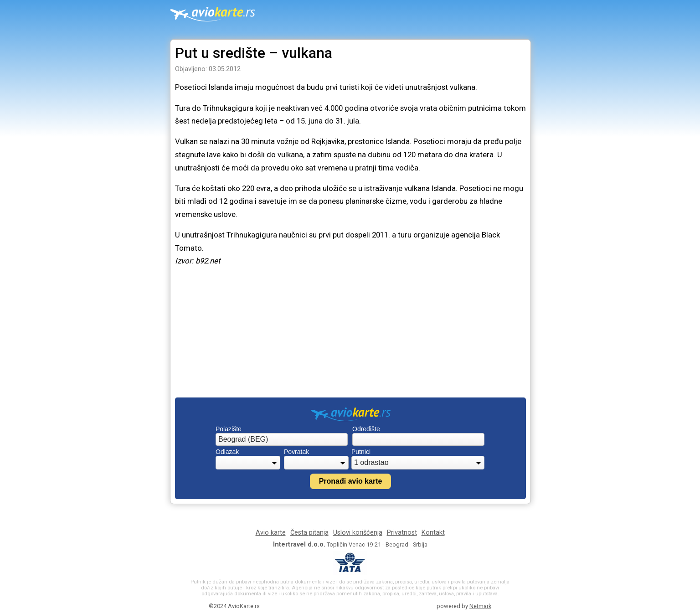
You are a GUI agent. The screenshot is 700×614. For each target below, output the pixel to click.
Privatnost (402, 533)
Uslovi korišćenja (358, 533)
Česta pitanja (309, 533)
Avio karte (271, 533)
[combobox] (282, 439)
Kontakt (433, 533)
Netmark (480, 606)
